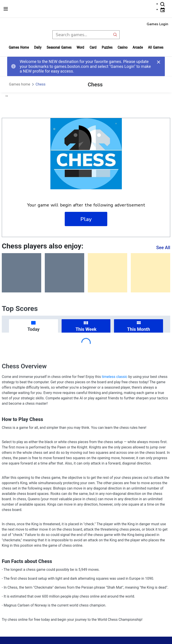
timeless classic (114, 377)
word (80, 48)
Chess (41, 84)
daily (38, 48)
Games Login (157, 24)
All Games (156, 48)
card (93, 48)
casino (123, 48)
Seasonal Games (59, 48)
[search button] (115, 35)
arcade (138, 48)
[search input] (82, 35)
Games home (19, 48)
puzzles (107, 48)
